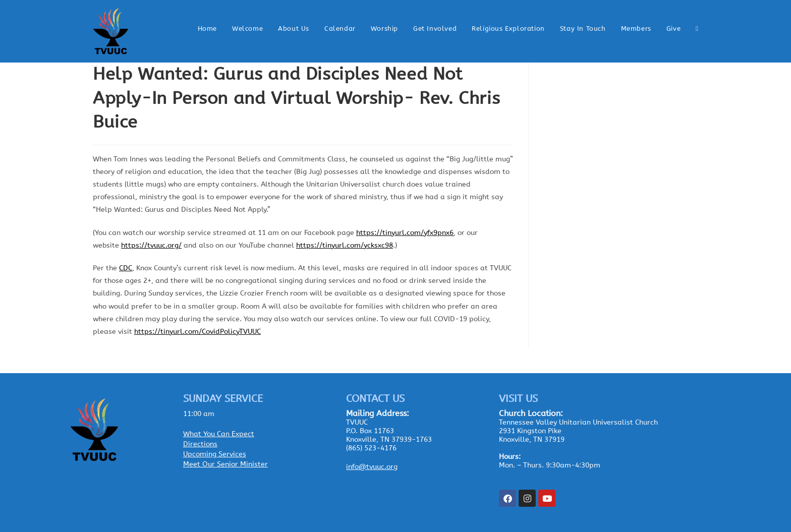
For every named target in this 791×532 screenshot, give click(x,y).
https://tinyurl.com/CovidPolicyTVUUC (197, 332)
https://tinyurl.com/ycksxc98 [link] (345, 245)
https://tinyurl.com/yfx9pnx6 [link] (405, 233)
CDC (126, 268)
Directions (200, 444)
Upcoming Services (215, 454)
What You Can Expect (219, 434)
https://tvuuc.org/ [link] (151, 245)
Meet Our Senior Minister (225, 464)
